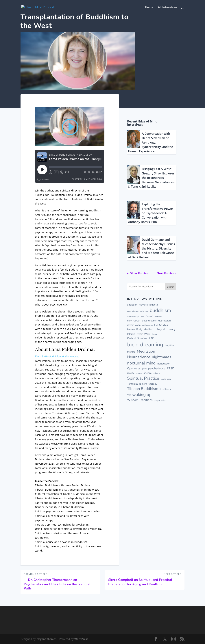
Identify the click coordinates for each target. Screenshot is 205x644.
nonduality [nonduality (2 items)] (163, 364)
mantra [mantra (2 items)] (131, 352)
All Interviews (168, 8)
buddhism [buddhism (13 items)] (160, 310)
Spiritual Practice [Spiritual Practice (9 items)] (143, 378)
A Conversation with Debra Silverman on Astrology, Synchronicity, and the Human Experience (150, 142)
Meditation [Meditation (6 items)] (146, 351)
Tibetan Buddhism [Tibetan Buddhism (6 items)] (143, 389)
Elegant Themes (46, 639)
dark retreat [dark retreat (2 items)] (134, 321)
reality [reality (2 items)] (131, 373)
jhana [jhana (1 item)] (154, 334)
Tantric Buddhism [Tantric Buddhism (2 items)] (137, 384)
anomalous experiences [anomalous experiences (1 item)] (138, 311)
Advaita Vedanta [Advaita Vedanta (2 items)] (148, 305)
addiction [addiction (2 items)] (132, 305)
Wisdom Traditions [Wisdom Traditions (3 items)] (140, 400)
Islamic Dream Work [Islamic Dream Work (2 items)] (139, 334)
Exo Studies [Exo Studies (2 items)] (161, 325)
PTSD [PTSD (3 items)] (171, 368)
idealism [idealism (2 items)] (148, 329)
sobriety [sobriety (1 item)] (157, 373)
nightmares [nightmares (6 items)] (161, 357)
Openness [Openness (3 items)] (134, 368)
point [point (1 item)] (144, 369)
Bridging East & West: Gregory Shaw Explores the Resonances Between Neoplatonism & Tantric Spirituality (151, 178)
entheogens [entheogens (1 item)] (147, 325)
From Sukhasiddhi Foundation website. (57, 357)
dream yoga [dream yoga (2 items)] (134, 325)
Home (149, 8)
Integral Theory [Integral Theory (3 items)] (165, 329)
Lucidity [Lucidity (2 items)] (169, 346)
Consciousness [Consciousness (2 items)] (154, 316)
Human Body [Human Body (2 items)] (135, 329)
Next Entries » (166, 273)
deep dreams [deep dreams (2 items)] (149, 321)
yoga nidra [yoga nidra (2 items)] (160, 400)
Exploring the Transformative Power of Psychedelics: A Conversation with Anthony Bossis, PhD (151, 213)
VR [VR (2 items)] (129, 395)
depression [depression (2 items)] (165, 321)
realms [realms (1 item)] (139, 373)
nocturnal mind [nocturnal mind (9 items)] (141, 363)
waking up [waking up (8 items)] (142, 395)
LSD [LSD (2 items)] (152, 338)
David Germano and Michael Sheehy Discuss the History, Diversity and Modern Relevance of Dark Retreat (152, 248)
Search (171, 287)
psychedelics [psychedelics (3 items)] (157, 368)
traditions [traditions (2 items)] (165, 389)
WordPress (81, 639)
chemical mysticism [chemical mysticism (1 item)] (135, 316)
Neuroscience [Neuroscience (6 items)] (139, 357)
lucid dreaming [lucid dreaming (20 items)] (145, 345)
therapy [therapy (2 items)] (153, 384)
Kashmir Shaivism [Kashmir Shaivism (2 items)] (137, 338)
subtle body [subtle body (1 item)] (166, 379)
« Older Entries (137, 273)
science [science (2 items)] (147, 373)
